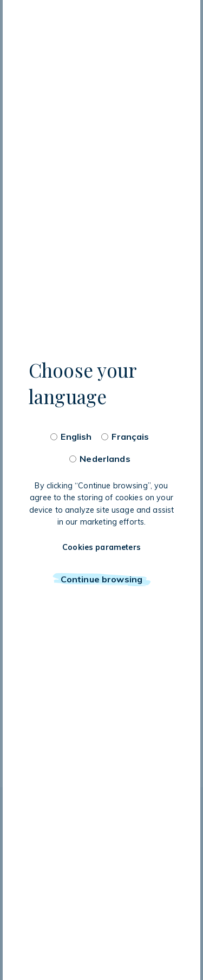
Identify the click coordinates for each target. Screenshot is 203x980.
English (76, 437)
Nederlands (105, 459)
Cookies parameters (101, 547)
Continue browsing (101, 579)
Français (130, 437)
